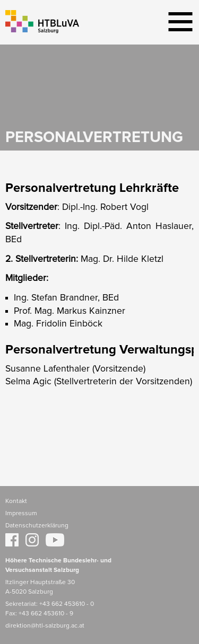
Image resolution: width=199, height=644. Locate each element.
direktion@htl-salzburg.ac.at (45, 626)
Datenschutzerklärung (37, 526)
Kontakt (16, 501)
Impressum (21, 514)
